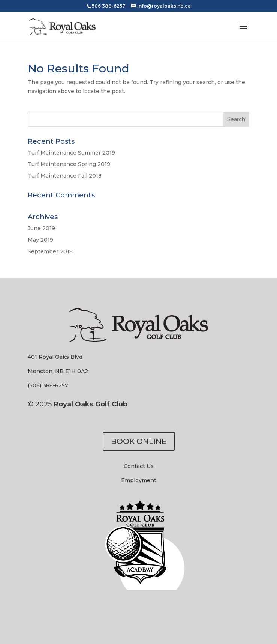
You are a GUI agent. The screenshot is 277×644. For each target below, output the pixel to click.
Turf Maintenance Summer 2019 (71, 153)
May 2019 (40, 240)
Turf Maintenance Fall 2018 (65, 176)
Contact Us (139, 466)
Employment (139, 480)
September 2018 (50, 251)
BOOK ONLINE (139, 441)
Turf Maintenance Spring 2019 (69, 164)
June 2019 (41, 228)
